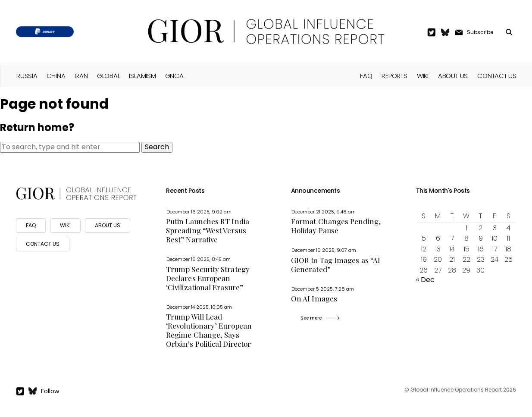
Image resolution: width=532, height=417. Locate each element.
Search (157, 147)
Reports (394, 76)
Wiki (423, 76)
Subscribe (480, 32)
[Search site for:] (70, 147)
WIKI (65, 225)
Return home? (37, 127)
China (56, 76)
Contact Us (497, 76)
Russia (27, 76)
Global (109, 76)
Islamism (142, 76)
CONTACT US (43, 244)
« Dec (425, 280)
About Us (453, 76)
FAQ (366, 76)
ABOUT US (108, 225)
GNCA (174, 76)
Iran (81, 76)
